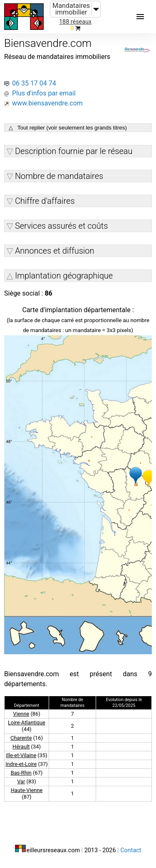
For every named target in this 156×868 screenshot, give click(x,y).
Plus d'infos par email (44, 93)
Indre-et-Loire (21, 764)
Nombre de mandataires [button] (59, 176)
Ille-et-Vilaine (21, 755)
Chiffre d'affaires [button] (45, 201)
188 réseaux (75, 22)
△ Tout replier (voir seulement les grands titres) (68, 128)
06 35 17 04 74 (34, 83)
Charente (21, 738)
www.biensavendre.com (47, 103)
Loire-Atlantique (27, 723)
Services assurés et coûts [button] (61, 226)
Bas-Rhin (21, 773)
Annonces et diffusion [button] (55, 251)
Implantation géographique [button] (64, 276)
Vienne (21, 714)
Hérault (21, 747)
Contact (131, 850)
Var (21, 781)
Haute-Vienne (27, 790)
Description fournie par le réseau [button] (74, 151)
